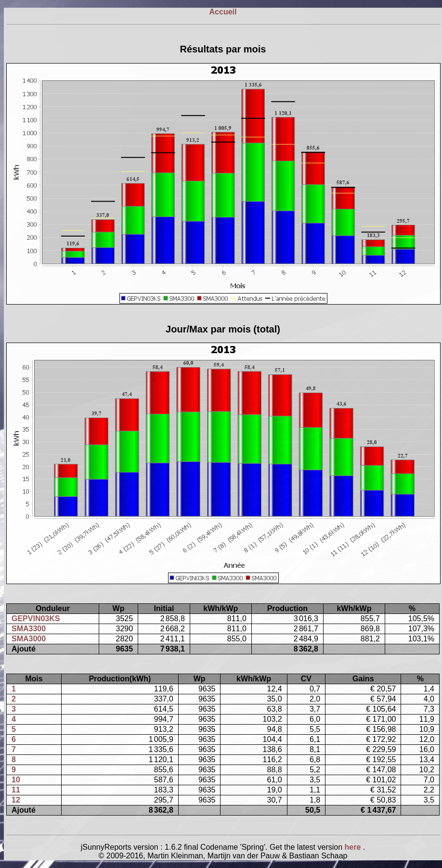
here (354, 847)
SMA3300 (29, 629)
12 (16, 800)
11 (16, 790)
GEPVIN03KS (36, 619)
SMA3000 (29, 639)
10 (16, 780)
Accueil (223, 12)
